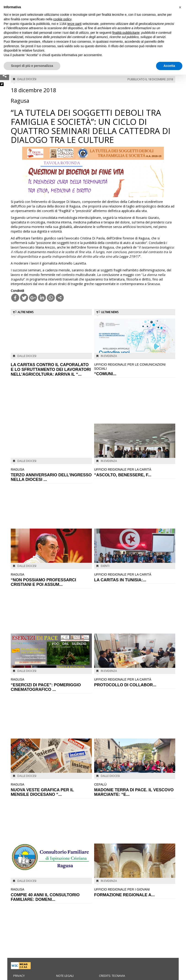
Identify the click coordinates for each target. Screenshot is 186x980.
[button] (180, 7)
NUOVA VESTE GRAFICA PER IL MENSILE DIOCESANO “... (51, 790)
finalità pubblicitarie (126, 33)
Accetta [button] (169, 66)
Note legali (65, 976)
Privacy (19, 976)
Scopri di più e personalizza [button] (32, 66)
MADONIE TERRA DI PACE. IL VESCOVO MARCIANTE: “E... (135, 790)
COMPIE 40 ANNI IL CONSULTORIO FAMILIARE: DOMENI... (51, 895)
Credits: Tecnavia (112, 976)
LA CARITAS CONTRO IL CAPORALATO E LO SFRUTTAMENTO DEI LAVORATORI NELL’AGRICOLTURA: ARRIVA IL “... (51, 369)
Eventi (105, 566)
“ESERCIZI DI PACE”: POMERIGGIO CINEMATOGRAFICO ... (51, 685)
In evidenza (109, 356)
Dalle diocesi (27, 79)
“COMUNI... (135, 369)
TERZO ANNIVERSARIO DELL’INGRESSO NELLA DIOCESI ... (51, 475)
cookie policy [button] (62, 19)
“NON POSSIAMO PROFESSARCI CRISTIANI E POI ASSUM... (51, 580)
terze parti (74, 24)
